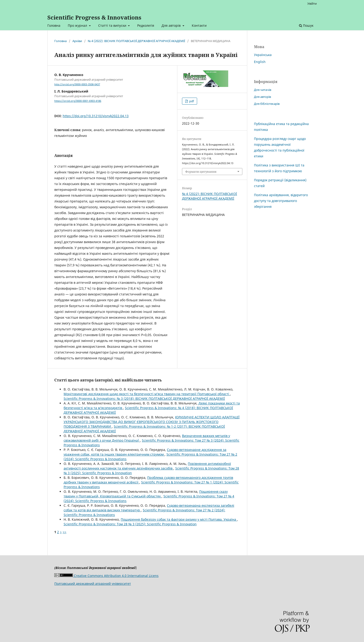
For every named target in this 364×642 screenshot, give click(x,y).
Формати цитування (201, 172)
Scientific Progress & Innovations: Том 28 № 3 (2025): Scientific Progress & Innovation (130, 524)
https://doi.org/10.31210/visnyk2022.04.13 (96, 116)
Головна (54, 25)
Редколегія (146, 25)
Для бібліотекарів (267, 104)
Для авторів (172, 25)
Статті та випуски (113, 25)
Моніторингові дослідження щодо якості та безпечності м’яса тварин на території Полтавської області (147, 394)
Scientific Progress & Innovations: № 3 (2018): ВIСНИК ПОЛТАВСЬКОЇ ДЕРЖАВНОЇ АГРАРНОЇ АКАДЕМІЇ (144, 399)
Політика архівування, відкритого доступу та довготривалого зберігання (281, 201)
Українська (263, 55)
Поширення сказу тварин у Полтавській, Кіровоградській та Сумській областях (146, 494)
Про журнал (78, 25)
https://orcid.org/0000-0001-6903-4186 (78, 101)
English (260, 62)
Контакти (199, 25)
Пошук (306, 25)
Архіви (77, 41)
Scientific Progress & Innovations (94, 17)
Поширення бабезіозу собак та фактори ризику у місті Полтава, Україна (179, 519)
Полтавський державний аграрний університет (93, 584)
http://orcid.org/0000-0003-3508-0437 (77, 84)
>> (65, 532)
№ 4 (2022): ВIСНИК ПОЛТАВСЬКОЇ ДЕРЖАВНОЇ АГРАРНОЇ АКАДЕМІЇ (136, 41)
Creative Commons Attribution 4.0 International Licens (106, 576)
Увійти (312, 3)
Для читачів (263, 90)
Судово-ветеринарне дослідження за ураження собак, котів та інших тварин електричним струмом (145, 452)
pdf (191, 101)
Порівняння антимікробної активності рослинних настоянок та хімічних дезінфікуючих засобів (147, 466)
